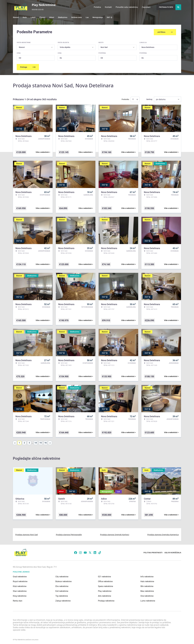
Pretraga (28, 67)
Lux (87, 17)
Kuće (25, 17)
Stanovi (16, 17)
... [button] (32, 442)
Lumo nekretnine (148, 600)
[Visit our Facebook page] (76, 552)
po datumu (161, 99)
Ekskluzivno (63, 17)
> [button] (50, 442)
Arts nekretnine (104, 595)
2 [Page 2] (24, 442)
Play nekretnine (105, 591)
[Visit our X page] (90, 552)
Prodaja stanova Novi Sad (27, 534)
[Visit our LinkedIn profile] (95, 552)
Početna (97, 7)
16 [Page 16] (46, 442)
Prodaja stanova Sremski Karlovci (115, 534)
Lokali (33, 17)
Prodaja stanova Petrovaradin (69, 534)
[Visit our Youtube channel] (85, 552)
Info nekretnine (147, 576)
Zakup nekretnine (63, 600)
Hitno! (52, 17)
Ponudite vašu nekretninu (127, 7)
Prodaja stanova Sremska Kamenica (163, 534)
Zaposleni (146, 7)
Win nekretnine (147, 586)
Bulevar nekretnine (63, 581)
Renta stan (18, 600)
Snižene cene (77, 17)
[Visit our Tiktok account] (100, 552)
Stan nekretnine (20, 591)
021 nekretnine (104, 576)
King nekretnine (20, 595)
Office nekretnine (105, 581)
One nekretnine (147, 595)
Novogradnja (98, 17)
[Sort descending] (137, 99)
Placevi (42, 17)
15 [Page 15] (41, 442)
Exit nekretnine (62, 591)
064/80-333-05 (38, 9)
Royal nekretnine (20, 581)
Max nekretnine (147, 591)
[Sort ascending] (133, 99)
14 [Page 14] (36, 442)
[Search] (178, 7)
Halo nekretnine (147, 581)
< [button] (15, 442)
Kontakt (108, 7)
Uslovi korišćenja (173, 552)
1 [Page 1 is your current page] (19, 442)
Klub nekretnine (20, 586)
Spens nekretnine (105, 586)
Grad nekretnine (20, 576)
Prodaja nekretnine (106, 600)
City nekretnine (62, 576)
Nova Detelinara (148, 47)
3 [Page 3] (29, 442)
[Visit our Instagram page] (80, 552)
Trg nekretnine (62, 595)
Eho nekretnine (62, 586)
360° (109, 17)
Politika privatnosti (153, 552)
